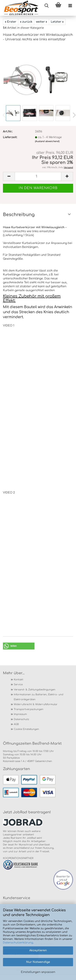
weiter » (42, 22)
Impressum (20, 714)
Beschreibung (19, 215)
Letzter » (57, 22)
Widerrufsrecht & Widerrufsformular (36, 704)
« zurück (26, 22)
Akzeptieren (38, 950)
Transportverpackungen (29, 709)
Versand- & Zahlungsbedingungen (35, 690)
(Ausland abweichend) (47, 141)
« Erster (11, 22)
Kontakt (19, 680)
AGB (16, 724)
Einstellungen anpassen (38, 972)
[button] (19, 646)
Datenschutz (21, 719)
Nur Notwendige (38, 962)
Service (18, 684)
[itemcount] (38, 176)
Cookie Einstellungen (26, 729)
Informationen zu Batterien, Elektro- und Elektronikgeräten (38, 697)
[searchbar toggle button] (46, 6)
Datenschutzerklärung (18, 943)
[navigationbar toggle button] (70, 6)
